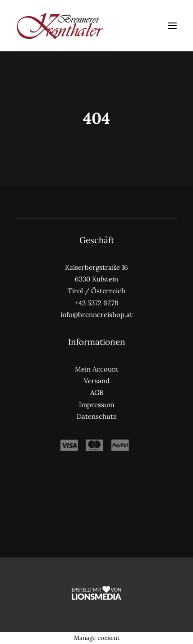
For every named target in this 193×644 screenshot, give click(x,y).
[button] (172, 26)
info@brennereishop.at (96, 315)
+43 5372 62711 (97, 303)
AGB (97, 392)
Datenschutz (97, 416)
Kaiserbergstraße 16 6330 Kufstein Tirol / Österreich (96, 279)
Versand (97, 381)
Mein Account (97, 369)
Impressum (96, 405)
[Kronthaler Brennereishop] (60, 26)
